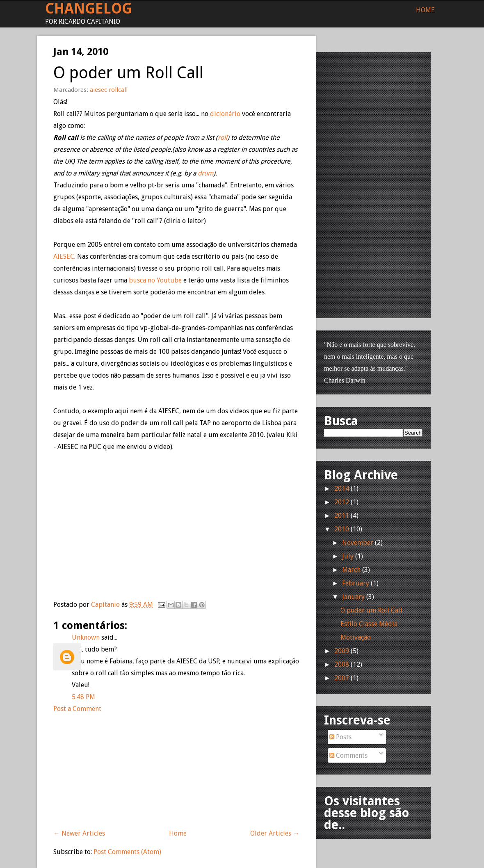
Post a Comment (77, 709)
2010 (342, 529)
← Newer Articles (79, 833)
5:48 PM (83, 697)
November (358, 543)
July (348, 556)
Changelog (89, 8)
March (351, 570)
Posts (340, 737)
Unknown (86, 637)
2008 (342, 664)
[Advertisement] (115, 766)
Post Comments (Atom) (127, 852)
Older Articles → (275, 833)
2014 (342, 489)
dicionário (226, 114)
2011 (342, 516)
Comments (348, 755)
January (353, 597)
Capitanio (106, 605)
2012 (342, 502)
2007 (342, 678)
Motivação (356, 637)
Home (425, 10)
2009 (342, 651)
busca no (155, 280)
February (356, 583)
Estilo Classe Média (369, 624)
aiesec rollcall (109, 90)
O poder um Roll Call (371, 610)
